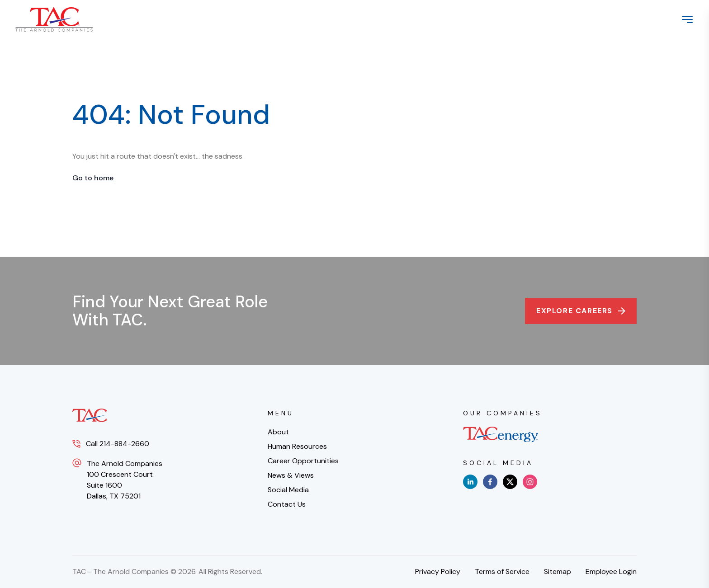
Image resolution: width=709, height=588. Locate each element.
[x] (510, 482)
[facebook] (490, 482)
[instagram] (530, 482)
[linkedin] (470, 482)
